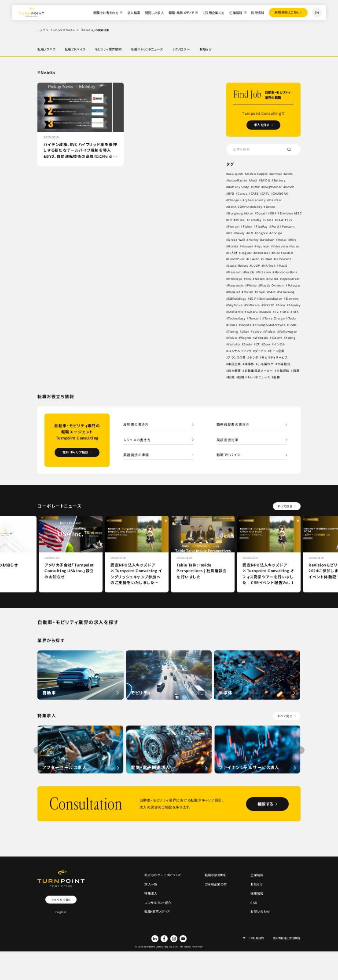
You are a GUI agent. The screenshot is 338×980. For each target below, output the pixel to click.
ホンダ (253, 358)
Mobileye (236, 279)
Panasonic (236, 286)
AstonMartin (238, 181)
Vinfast (270, 331)
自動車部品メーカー (259, 371)
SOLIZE (270, 305)
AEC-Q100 (236, 174)
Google (294, 233)
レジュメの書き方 (137, 440)
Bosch (293, 187)
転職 (232, 377)
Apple (264, 174)
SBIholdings (238, 299)
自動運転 (283, 371)
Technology (237, 318)
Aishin (251, 174)
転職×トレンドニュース (147, 49)
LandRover (237, 259)
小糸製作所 (266, 364)
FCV (241, 226)
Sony (282, 305)
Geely (257, 233)
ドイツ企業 (277, 351)
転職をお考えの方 (105, 13)
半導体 (250, 364)
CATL (266, 194)
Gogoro (279, 233)
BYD (232, 194)
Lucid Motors (239, 266)
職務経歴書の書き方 (233, 424)
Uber (245, 331)
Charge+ (235, 200)
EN (317, 13)
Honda (233, 246)
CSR (254, 904)
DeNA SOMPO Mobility (246, 207)
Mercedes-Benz (288, 272)
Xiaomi (277, 338)
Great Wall (237, 240)
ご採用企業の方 (212, 13)
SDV (253, 299)
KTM (277, 253)
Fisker (267, 226)
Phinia (252, 286)
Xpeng (291, 338)
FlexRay (281, 226)
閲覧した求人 (153, 13)
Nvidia (274, 279)
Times (233, 325)
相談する (264, 804)
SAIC (272, 292)
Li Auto (254, 259)
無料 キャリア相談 (75, 453)
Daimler (276, 200)
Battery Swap (239, 187)
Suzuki (266, 312)
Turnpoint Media (63, 30)
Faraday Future (287, 220)
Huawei (248, 246)
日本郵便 (235, 371)
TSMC (295, 325)
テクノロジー (181, 49)
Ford (294, 226)
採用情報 (257, 13)
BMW (257, 187)
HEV (293, 240)
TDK (295, 312)
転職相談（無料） (216, 876)
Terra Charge (276, 318)
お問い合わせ (260, 913)
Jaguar (247, 253)
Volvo (233, 338)
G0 (247, 233)
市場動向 (284, 364)
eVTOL (266, 220)
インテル (280, 345)
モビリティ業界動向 (108, 49)
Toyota (246, 325)
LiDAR (268, 259)
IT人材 (233, 253)
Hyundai (263, 246)
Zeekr (248, 345)
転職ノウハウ (46, 49)
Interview (281, 246)
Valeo (257, 331)
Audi (254, 181)
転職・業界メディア (180, 13)
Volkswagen (288, 331)
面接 (277, 377)
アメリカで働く (61, 900)
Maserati (235, 272)
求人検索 (132, 13)
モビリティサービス (274, 358)
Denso (272, 207)
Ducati (262, 214)
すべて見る (285, 507)
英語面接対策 (228, 440)
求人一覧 (151, 885)
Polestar (295, 286)
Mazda (251, 272)
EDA (274, 214)
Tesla (293, 318)
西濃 (296, 371)
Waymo (246, 338)
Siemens (293, 299)
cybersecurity (256, 200)
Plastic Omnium (273, 286)
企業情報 (235, 13)
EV (255, 220)
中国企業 (235, 364)
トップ (41, 30)
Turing (233, 331)
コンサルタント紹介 (158, 904)
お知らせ (206, 49)
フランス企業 (237, 358)
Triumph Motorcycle (271, 325)
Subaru (252, 312)
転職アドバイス (75, 49)
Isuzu (296, 246)
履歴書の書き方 (136, 424)
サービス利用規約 (253, 940)
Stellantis (236, 312)
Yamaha (234, 345)
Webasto (262, 338)
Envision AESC (239, 220)
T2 (277, 312)
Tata (285, 312)
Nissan (260, 279)
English (61, 913)
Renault (234, 292)
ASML (290, 174)
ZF (258, 345)
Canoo (243, 194)
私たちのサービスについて (163, 876)
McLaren (266, 272)
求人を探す (262, 125)
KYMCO (289, 253)
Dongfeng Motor (241, 214)
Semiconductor (272, 299)
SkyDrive (236, 305)
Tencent (256, 318)
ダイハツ (261, 351)
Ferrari (253, 226)
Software (253, 305)
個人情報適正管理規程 (286, 940)
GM (268, 233)
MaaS (285, 266)
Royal (261, 292)
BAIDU (266, 181)
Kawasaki (263, 253)
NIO (249, 279)
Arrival (277, 174)
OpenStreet (292, 279)
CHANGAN (281, 194)
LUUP (256, 266)
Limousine (283, 259)
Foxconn (235, 233)
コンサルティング (240, 351)
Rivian (249, 292)
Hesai (283, 240)
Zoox (267, 345)
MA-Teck (271, 266)
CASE (255, 194)
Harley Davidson (262, 240)
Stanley (296, 305)
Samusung (287, 292)
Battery (281, 181)
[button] (301, 751)
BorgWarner (274, 187)
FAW (232, 226)
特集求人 (151, 895)
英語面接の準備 (136, 456)
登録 (286, 13)
